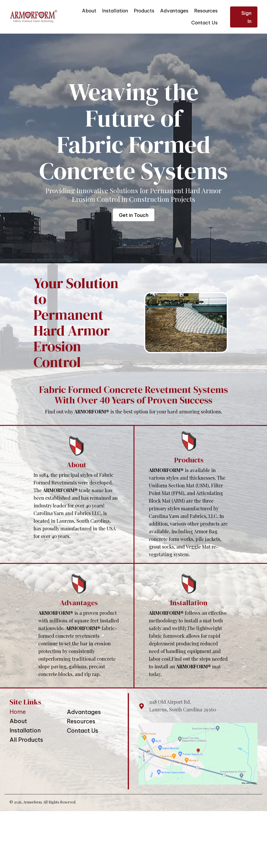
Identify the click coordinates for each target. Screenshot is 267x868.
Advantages (79, 603)
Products (189, 460)
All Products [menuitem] (26, 740)
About (76, 465)
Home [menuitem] (18, 712)
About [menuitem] (18, 721)
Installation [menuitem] (25, 730)
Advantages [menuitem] (84, 712)
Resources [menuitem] (81, 721)
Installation (189, 603)
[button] (244, 17)
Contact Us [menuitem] (83, 731)
